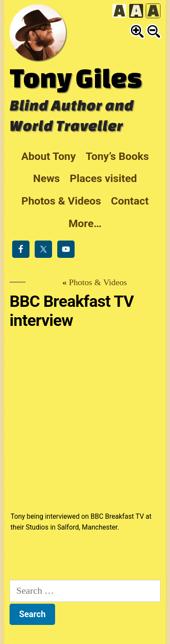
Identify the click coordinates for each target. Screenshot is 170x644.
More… (85, 223)
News (46, 178)
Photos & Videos (61, 201)
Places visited (103, 178)
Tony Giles (76, 78)
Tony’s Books (117, 156)
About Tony (49, 156)
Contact (130, 201)
